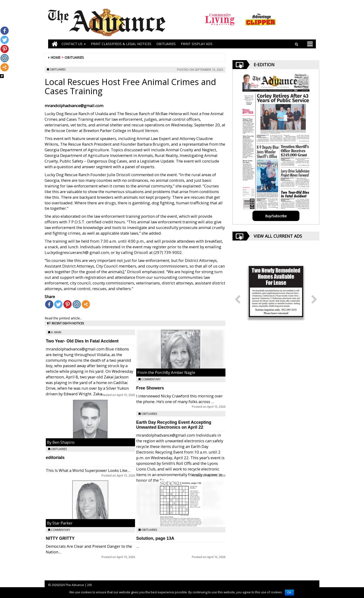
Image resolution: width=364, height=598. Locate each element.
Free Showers (150, 388)
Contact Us (74, 44)
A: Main (56, 332)
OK (289, 593)
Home (55, 57)
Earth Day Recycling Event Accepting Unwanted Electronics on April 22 (174, 425)
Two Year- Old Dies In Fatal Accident (82, 341)
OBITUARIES (166, 44)
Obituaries (74, 57)
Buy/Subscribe (276, 216)
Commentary (61, 530)
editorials (55, 458)
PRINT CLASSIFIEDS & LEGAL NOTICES (121, 44)
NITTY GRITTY (60, 538)
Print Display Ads (197, 44)
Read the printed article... (63, 318)
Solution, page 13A (155, 538)
